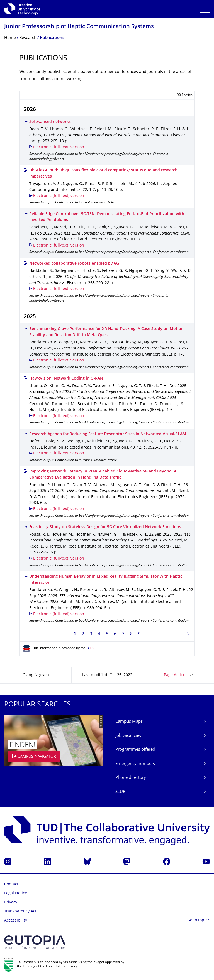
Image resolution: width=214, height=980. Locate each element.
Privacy (11, 903)
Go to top (196, 920)
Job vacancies (128, 736)
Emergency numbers (135, 764)
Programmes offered (135, 750)
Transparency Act (20, 911)
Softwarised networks (50, 122)
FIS (92, 648)
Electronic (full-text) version (59, 147)
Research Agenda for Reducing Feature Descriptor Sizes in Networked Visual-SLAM (108, 434)
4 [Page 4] (99, 634)
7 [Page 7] (123, 634)
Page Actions (176, 675)
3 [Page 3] (91, 634)
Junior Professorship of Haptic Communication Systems (79, 27)
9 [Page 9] (139, 634)
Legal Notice (16, 893)
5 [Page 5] (107, 634)
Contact (11, 884)
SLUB (121, 792)
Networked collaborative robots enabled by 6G (74, 264)
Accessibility (16, 921)
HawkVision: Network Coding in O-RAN (66, 379)
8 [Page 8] (131, 634)
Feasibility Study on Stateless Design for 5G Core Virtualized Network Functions (105, 527)
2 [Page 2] (83, 634)
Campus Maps (129, 722)
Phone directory (131, 778)
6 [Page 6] (115, 634)
